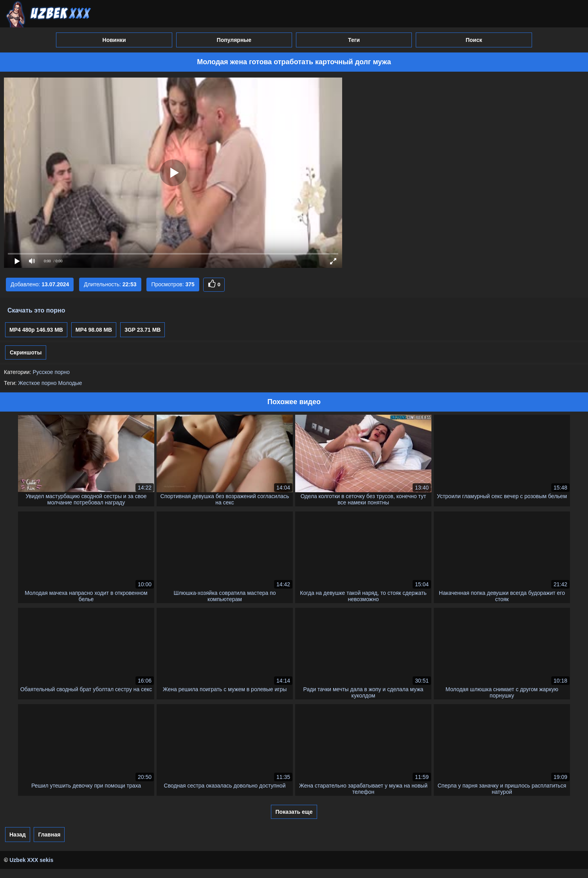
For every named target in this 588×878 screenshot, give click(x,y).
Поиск (474, 40)
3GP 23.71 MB (142, 330)
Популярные (234, 40)
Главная (49, 835)
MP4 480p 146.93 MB (36, 330)
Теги (354, 40)
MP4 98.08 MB (94, 330)
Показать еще (294, 812)
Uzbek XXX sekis (31, 860)
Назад (18, 835)
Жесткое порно (37, 383)
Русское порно (51, 372)
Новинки (114, 40)
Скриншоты (26, 352)
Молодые (70, 383)
